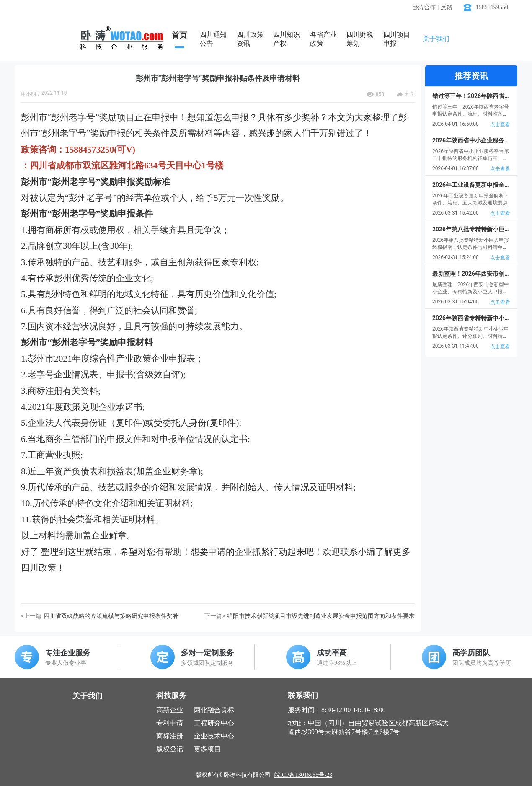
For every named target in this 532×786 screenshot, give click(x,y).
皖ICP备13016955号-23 (303, 775)
